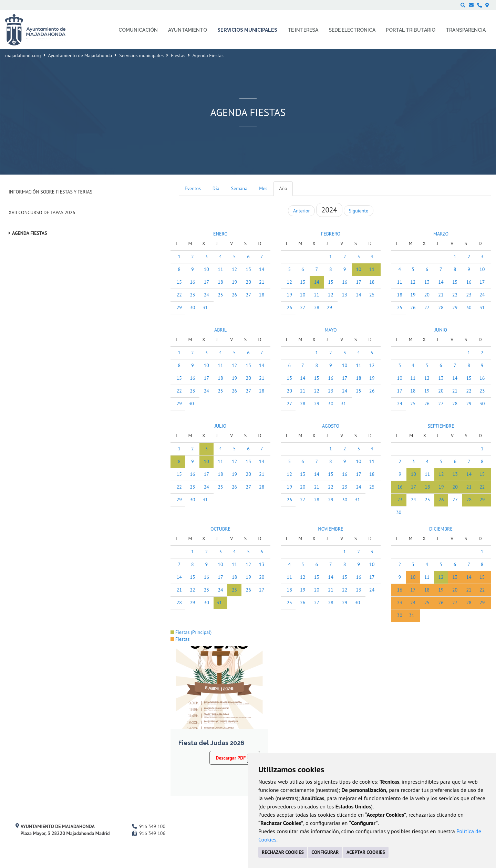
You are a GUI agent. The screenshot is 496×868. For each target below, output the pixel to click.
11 (220, 269)
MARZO (441, 234)
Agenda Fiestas (30, 233)
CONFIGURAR (325, 852)
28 (262, 295)
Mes (263, 188)
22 (179, 295)
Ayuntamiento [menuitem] (188, 30)
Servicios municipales (141, 55)
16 (192, 282)
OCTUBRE (220, 529)
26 (234, 295)
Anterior (301, 211)
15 (179, 282)
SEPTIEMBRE (441, 426)
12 (234, 269)
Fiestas (178, 55)
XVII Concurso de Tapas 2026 (42, 212)
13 (249, 269)
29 (179, 307)
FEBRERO (331, 234)
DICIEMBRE (441, 529)
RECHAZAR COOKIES (283, 852)
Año (283, 188)
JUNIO (441, 330)
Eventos (193, 188)
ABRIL (220, 330)
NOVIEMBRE (330, 529)
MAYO (330, 330)
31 (205, 307)
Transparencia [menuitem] (466, 30)
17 (206, 282)
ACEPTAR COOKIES (366, 852)
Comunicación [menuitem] (138, 30)
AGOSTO (331, 426)
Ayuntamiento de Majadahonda (80, 55)
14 (262, 269)
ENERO (220, 234)
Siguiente (359, 211)
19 (234, 282)
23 (192, 295)
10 (206, 269)
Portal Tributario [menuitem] (411, 30)
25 (220, 295)
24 (206, 295)
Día (216, 188)
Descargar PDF (235, 757)
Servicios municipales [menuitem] (247, 30)
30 (192, 307)
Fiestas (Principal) (191, 632)
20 (249, 282)
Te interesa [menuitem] (303, 30)
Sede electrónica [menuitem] (352, 30)
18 (220, 282)
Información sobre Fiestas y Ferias (50, 192)
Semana (239, 188)
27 (249, 295)
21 (262, 282)
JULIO (220, 426)
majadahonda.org (23, 55)
